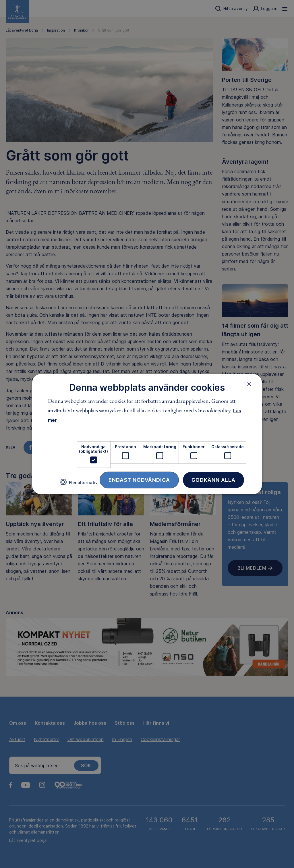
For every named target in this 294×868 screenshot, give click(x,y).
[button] (79, 484)
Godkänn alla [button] (213, 480)
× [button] (249, 384)
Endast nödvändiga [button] (139, 480)
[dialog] (147, 434)
